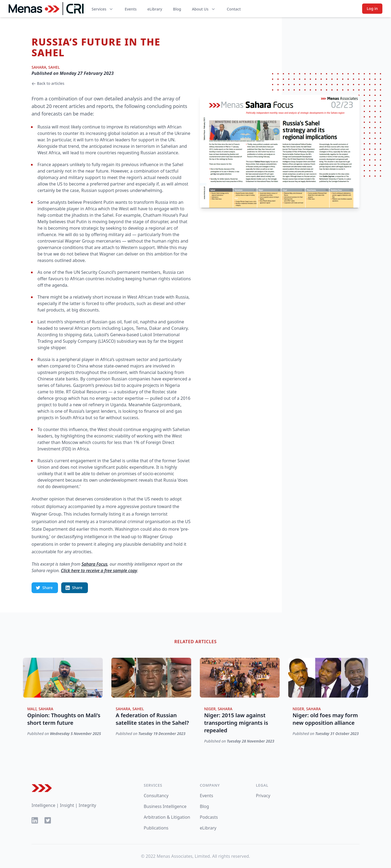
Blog (177, 9)
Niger (210, 709)
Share (44, 588)
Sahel (54, 67)
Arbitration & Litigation (167, 817)
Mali (32, 709)
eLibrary (155, 9)
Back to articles (48, 83)
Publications (156, 828)
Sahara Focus (94, 564)
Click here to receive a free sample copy (99, 570)
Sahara (39, 67)
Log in (372, 8)
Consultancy (156, 796)
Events (131, 9)
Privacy (263, 796)
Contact (234, 9)
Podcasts (209, 817)
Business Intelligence (165, 806)
